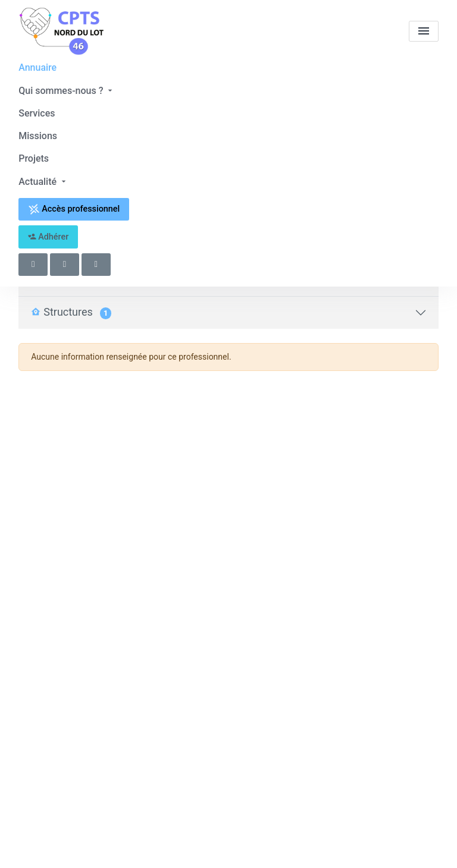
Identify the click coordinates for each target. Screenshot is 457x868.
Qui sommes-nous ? (67, 91)
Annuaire (37, 67)
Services (37, 113)
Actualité (43, 182)
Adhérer (48, 237)
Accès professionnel (74, 209)
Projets (34, 158)
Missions (38, 136)
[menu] (424, 31)
